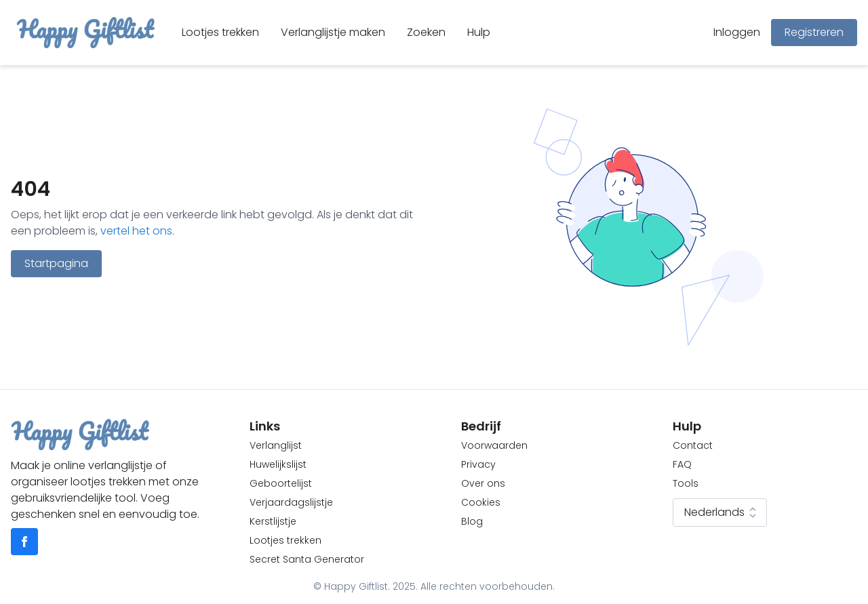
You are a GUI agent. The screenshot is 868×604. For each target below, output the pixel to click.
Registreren (814, 32)
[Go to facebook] (24, 542)
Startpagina (56, 263)
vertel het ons (136, 231)
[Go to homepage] (85, 33)
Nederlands (723, 512)
